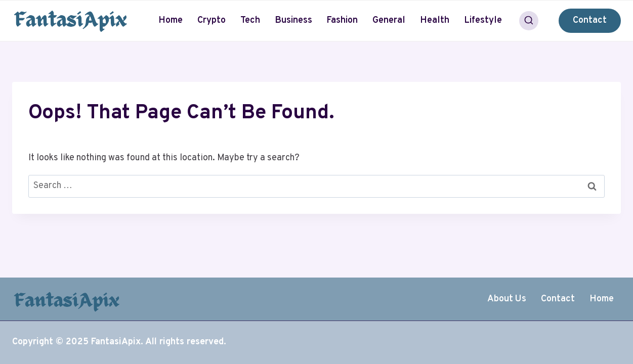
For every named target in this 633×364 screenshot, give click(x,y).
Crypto (212, 20)
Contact (590, 20)
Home (171, 20)
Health (435, 20)
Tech (250, 20)
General (389, 20)
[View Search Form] (529, 21)
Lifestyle (483, 20)
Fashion (342, 20)
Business (293, 20)
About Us (507, 299)
